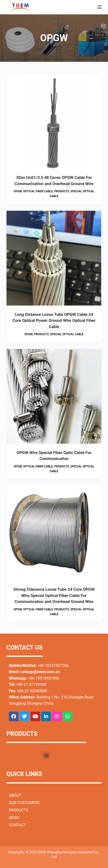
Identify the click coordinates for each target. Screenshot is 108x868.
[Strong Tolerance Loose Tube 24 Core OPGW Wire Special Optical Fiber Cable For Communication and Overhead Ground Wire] (54, 533)
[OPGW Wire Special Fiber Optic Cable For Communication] (54, 396)
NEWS (14, 818)
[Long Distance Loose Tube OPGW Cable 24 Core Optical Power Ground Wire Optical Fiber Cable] (54, 258)
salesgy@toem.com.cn (40, 672)
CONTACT (18, 825)
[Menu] (99, 7)
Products (62, 191)
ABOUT (15, 795)
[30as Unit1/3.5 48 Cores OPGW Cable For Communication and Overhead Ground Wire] (54, 121)
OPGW (18, 191)
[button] (46, 755)
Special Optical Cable (67, 334)
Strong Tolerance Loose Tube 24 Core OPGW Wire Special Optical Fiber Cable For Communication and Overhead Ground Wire (54, 595)
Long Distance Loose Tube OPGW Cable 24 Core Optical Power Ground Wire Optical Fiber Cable (54, 321)
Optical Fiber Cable (38, 191)
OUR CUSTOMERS (24, 803)
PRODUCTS (19, 810)
